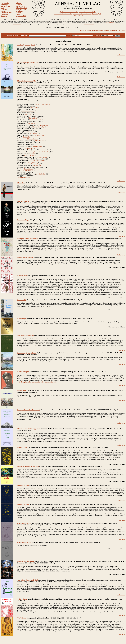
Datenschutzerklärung (89, 24)
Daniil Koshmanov (27, 171)
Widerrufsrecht (110, 23)
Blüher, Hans (21, 183)
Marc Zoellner (35, 164)
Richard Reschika (29, 155)
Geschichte (19, 5)
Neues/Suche (5, 3)
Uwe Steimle (34, 108)
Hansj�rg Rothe (38, 146)
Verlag (18, 14)
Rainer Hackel (28, 169)
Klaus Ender (31, 132)
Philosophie (4, 14)
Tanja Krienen (33, 133)
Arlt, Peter (36, 467)
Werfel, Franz (22, 618)
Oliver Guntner (31, 162)
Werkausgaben (6, 6)
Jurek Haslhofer (40, 174)
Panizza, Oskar (22, 448)
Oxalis (33, 45)
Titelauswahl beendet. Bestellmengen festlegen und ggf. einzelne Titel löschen (102, 31)
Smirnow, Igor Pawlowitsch (26, 561)
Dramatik (4, 9)
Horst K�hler (44, 125)
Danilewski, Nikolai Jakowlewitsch (28, 239)
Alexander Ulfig (39, 135)
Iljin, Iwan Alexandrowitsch (26, 336)
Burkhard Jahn (37, 166)
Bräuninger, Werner (24, 201)
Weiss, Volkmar (22, 599)
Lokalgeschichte (21, 6)
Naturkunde (19, 11)
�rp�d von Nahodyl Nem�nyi (41, 152)
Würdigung (21, 382)
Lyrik (3, 8)
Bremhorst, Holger (23, 220)
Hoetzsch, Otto (22, 300)
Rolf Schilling (27, 137)
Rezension (21, 178)
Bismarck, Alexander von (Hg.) (27, 81)
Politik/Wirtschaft (21, 8)
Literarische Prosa (7, 13)
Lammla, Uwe (22, 391)
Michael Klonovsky (38, 127)
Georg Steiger (33, 118)
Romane (4, 11)
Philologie (4, 16)
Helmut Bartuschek (35, 120)
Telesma (28, 45)
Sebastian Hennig (42, 157)
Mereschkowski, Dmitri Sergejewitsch (29, 429)
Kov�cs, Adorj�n (23, 372)
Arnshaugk (21, 45)
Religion (18, 3)
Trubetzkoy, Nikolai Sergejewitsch (28, 580)
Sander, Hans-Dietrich (24, 523)
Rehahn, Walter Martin (25, 467)
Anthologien (5, 5)
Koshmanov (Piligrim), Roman (27, 353)
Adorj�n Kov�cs (32, 139)
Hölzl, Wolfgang (22, 319)
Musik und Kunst (21, 9)
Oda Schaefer (29, 114)
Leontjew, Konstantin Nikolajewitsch (29, 410)
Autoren (18, 13)
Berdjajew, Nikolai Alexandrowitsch (28, 62)
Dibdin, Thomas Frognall (25, 257)
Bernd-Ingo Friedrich (28, 111)
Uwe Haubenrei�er (27, 148)
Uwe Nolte (33, 154)
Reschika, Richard (23, 485)
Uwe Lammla (31, 123)
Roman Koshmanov (38, 161)
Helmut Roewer (39, 141)
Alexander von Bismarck (43, 104)
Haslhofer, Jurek (22, 276)
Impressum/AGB (21, 16)
